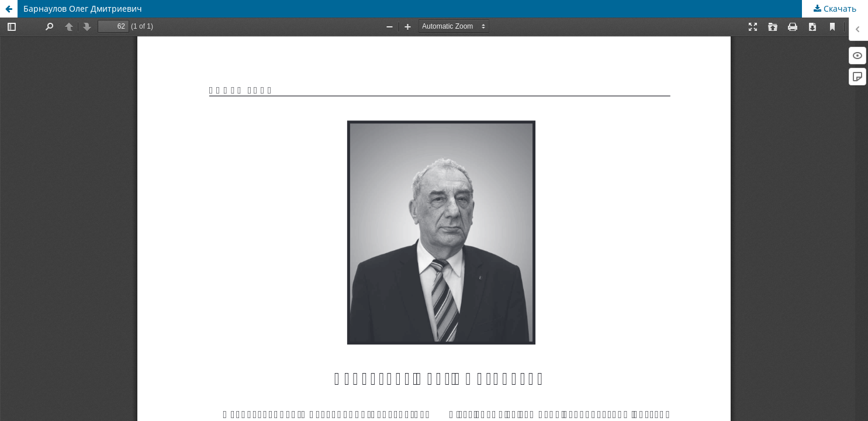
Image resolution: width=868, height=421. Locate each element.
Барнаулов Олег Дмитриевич (83, 8)
